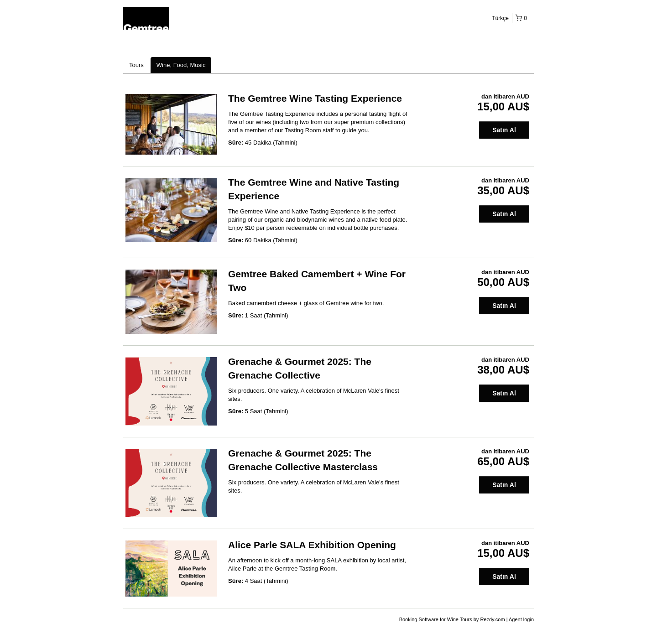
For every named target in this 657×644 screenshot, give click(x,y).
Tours (136, 65)
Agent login (521, 619)
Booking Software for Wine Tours (436, 619)
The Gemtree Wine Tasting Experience (315, 98)
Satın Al (504, 130)
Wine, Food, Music (181, 65)
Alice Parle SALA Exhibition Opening (312, 545)
